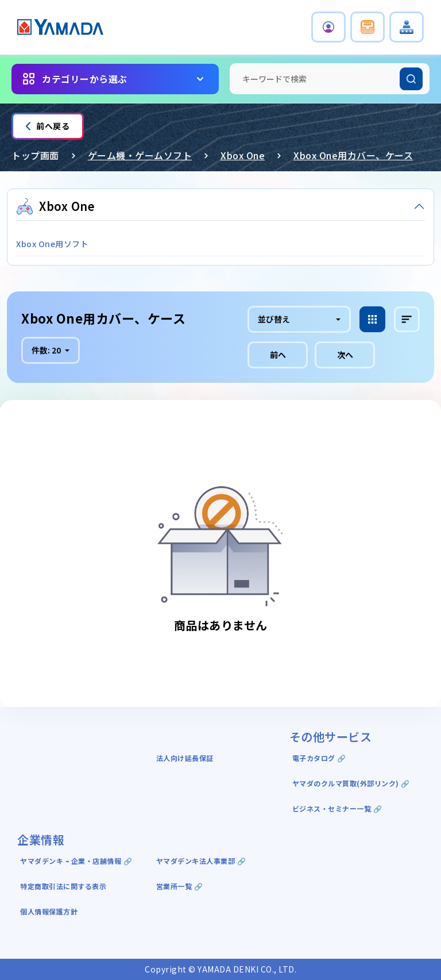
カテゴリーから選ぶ (85, 79)
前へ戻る (48, 126)
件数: (47, 350)
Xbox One (243, 155)
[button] (328, 27)
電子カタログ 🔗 (319, 758)
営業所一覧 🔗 (180, 886)
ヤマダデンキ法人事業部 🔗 (201, 861)
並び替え (274, 319)
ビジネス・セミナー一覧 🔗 (337, 808)
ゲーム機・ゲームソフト (140, 155)
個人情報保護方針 (49, 911)
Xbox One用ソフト (52, 244)
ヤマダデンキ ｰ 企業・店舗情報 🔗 (76, 861)
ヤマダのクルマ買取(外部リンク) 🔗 (351, 783)
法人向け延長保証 (185, 758)
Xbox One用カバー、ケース (353, 155)
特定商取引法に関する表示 (63, 886)
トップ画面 (35, 155)
